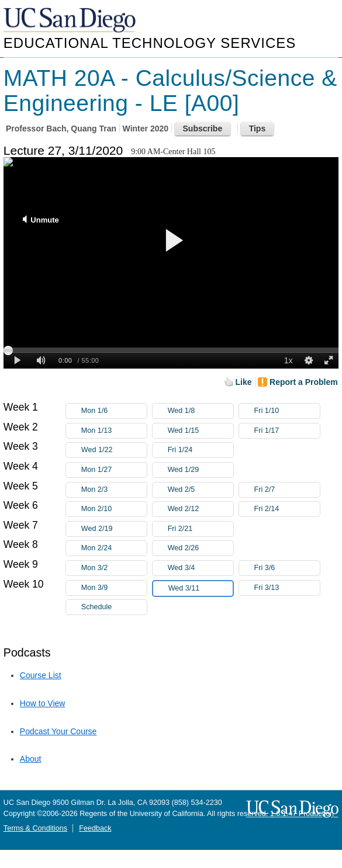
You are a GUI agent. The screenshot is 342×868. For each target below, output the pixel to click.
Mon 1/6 (114, 411)
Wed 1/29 (201, 470)
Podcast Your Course (58, 731)
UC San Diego (71, 21)
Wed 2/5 (201, 490)
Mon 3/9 (114, 588)
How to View (43, 703)
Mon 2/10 (114, 509)
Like (244, 382)
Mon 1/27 (114, 470)
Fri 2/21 (201, 529)
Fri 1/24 (201, 450)
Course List (41, 675)
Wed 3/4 (201, 568)
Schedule (97, 607)
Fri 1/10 (287, 411)
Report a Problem (304, 382)
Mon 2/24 (114, 548)
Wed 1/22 (114, 450)
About (31, 759)
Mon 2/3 (114, 490)
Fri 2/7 (287, 490)
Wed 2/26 (201, 548)
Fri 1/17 (287, 431)
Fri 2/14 (287, 509)
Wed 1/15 (201, 431)
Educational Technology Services (150, 43)
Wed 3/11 (201, 588)
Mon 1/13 (114, 431)
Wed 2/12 (201, 509)
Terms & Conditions (35, 828)
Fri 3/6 (287, 568)
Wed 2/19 (114, 529)
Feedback (95, 828)
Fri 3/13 (287, 588)
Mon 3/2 (114, 568)
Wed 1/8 (201, 411)
